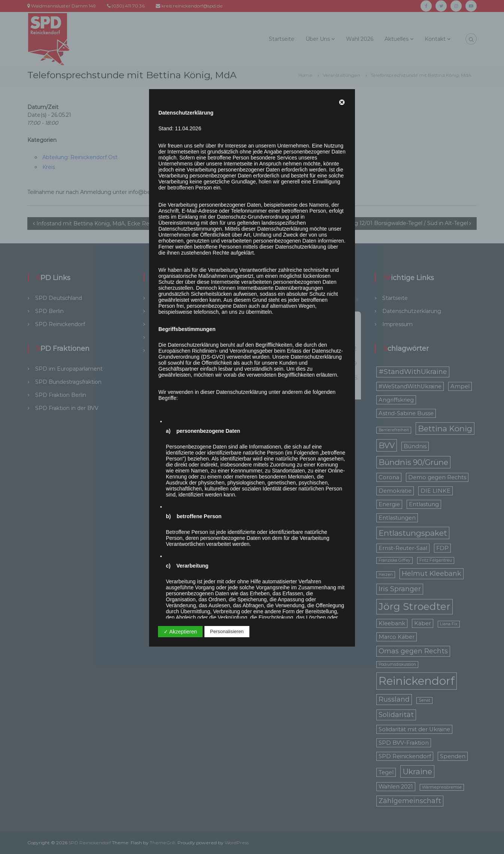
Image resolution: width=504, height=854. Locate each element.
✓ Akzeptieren (180, 632)
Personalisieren (227, 631)
